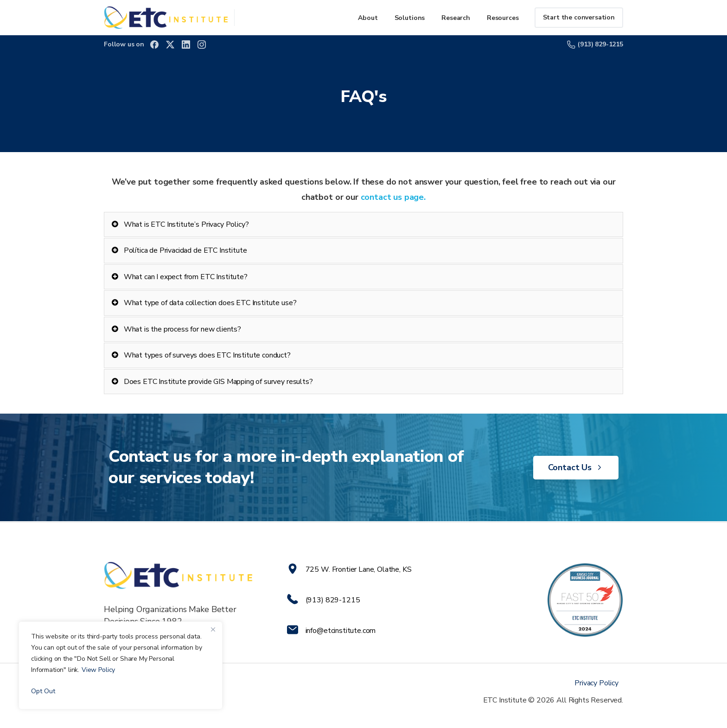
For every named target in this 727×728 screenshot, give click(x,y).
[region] (121, 665)
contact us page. (392, 197)
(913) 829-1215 (595, 44)
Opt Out (43, 691)
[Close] (213, 629)
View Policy (98, 670)
